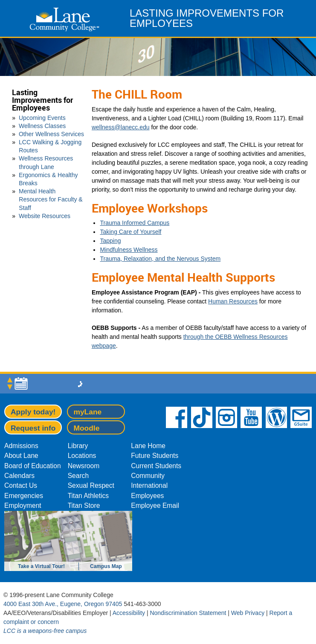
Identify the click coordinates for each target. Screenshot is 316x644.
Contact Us (21, 485)
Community (148, 476)
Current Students (156, 466)
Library (78, 446)
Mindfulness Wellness (129, 250)
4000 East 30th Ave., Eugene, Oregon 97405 (63, 604)
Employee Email (155, 506)
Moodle (86, 428)
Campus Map (106, 566)
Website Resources (45, 216)
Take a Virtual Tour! (41, 566)
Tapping (110, 241)
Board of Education (33, 466)
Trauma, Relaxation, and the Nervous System (160, 259)
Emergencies (24, 496)
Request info (33, 428)
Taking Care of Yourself (130, 232)
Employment (23, 506)
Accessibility (129, 613)
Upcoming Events (42, 118)
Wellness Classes (42, 126)
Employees (147, 496)
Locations (82, 456)
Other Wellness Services (51, 134)
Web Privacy (248, 613)
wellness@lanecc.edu (121, 127)
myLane (87, 412)
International (149, 485)
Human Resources (233, 301)
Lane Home (148, 446)
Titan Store (84, 506)
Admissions (21, 446)
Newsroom (84, 466)
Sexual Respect (91, 485)
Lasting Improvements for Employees (42, 100)
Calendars (19, 476)
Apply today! (33, 412)
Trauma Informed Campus (135, 223)
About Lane (21, 456)
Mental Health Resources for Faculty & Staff (51, 199)
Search (78, 476)
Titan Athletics (88, 496)
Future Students (155, 456)
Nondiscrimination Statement (188, 613)
